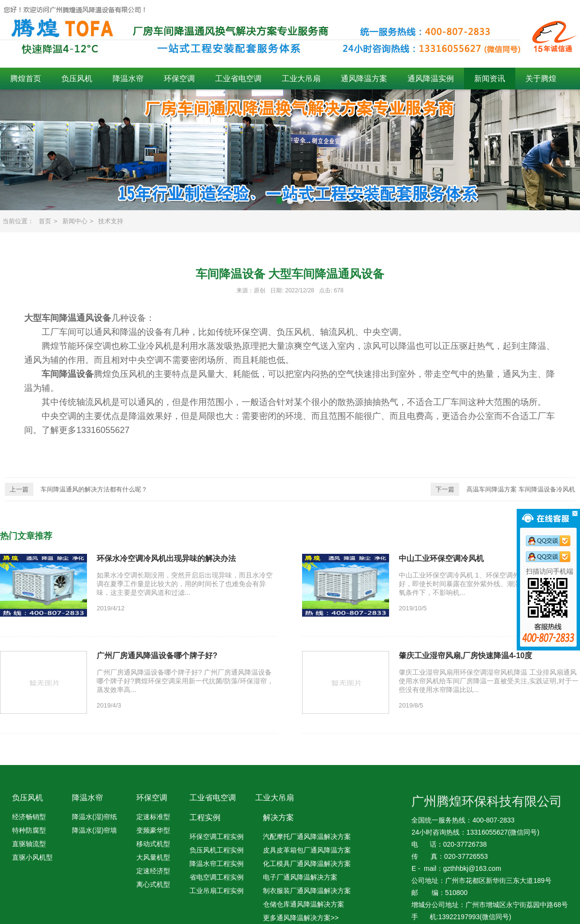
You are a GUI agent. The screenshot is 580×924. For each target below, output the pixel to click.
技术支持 (111, 221)
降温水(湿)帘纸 (94, 817)
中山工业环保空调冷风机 (441, 558)
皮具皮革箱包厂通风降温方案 (307, 850)
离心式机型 (153, 884)
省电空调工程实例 (217, 877)
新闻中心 (75, 221)
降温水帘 (128, 79)
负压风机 (77, 79)
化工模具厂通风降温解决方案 (307, 864)
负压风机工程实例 (217, 850)
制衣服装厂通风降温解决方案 (307, 891)
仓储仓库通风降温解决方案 (304, 904)
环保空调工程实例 (217, 837)
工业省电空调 (238, 79)
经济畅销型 (29, 817)
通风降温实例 (431, 79)
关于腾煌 (541, 79)
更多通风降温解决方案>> (301, 918)
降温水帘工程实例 (217, 864)
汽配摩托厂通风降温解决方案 (307, 837)
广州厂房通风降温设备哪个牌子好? (157, 656)
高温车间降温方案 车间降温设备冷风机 (503, 489)
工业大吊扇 (301, 79)
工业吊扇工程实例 (217, 891)
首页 (45, 221)
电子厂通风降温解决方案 (300, 877)
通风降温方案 (364, 79)
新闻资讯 (490, 79)
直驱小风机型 (32, 857)
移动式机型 (153, 844)
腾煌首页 (26, 79)
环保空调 (179, 79)
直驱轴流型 (29, 844)
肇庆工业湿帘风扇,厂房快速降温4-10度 (465, 656)
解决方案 (278, 817)
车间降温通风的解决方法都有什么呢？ (76, 489)
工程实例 (205, 817)
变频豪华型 (153, 830)
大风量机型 (153, 857)
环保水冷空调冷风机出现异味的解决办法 (166, 558)
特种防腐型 (29, 830)
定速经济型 (153, 871)
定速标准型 (153, 817)
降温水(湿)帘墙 (94, 830)
